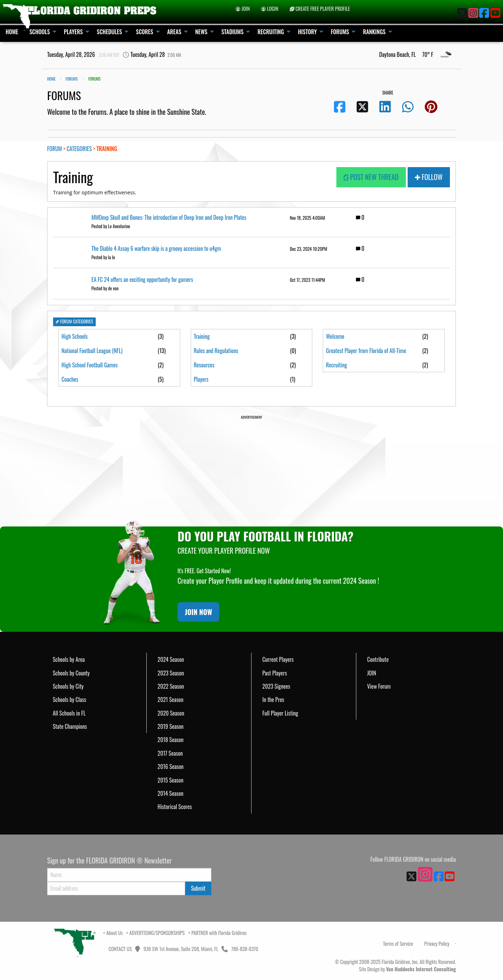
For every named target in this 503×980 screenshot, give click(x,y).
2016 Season (170, 766)
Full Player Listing (280, 713)
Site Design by (407, 969)
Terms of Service (398, 944)
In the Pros (273, 700)
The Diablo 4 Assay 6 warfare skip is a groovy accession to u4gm (156, 248)
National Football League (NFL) (92, 351)
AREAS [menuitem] (174, 32)
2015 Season (170, 780)
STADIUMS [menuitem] (233, 32)
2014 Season (170, 793)
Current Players (278, 659)
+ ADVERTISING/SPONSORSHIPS (155, 933)
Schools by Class (70, 700)
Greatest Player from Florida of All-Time (366, 355)
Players (201, 379)
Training (202, 336)
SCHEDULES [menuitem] (109, 32)
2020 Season (171, 713)
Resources (204, 365)
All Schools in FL (69, 713)
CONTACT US (120, 949)
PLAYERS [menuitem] (73, 32)
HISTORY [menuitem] (307, 32)
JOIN (372, 673)
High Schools (75, 336)
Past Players (275, 673)
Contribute (378, 659)
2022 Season (171, 686)
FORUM (54, 149)
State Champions (70, 726)
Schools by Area (69, 659)
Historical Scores (175, 807)
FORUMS (71, 79)
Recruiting (336, 374)
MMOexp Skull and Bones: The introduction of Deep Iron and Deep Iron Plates (169, 217)
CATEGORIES (79, 149)
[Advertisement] (251, 469)
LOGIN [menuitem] (270, 9)
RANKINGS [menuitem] (374, 32)
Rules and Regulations (216, 351)
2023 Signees (276, 686)
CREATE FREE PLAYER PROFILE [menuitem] (320, 9)
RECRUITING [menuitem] (271, 32)
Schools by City (68, 686)
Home (51, 79)
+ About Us (113, 933)
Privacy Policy (437, 944)
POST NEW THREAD (371, 177)
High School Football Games (90, 365)
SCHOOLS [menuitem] (40, 32)
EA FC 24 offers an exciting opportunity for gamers (142, 279)
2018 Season (170, 740)
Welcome (335, 336)
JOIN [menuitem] (243, 9)
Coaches (70, 379)
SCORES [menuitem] (144, 32)
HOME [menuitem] (12, 32)
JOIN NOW (198, 612)
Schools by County (71, 673)
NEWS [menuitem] (201, 32)
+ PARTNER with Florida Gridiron (217, 933)
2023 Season (171, 673)
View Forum (379, 686)
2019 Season (170, 726)
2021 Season (170, 700)
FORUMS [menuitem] (340, 32)
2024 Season (171, 659)
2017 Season (170, 753)
